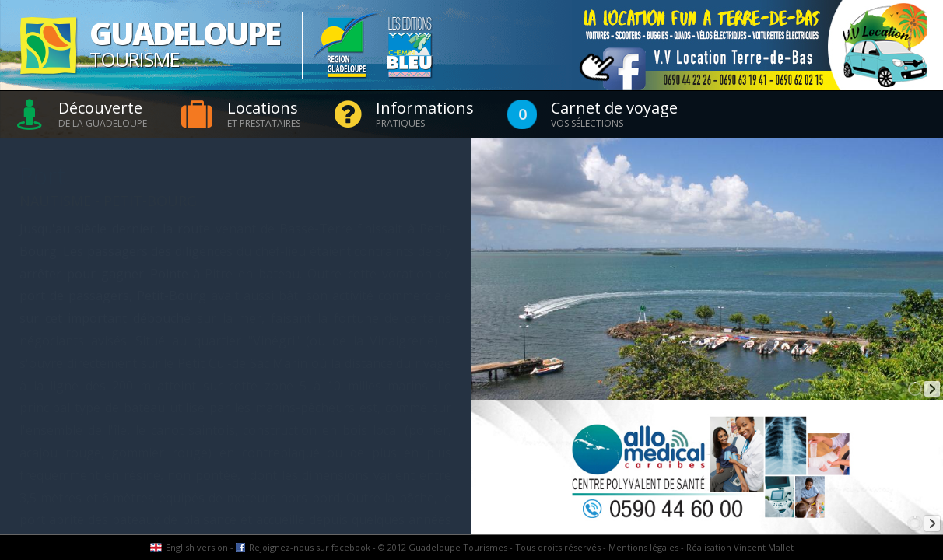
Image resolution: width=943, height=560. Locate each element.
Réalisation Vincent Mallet (740, 547)
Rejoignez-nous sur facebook (310, 547)
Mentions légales (643, 547)
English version (197, 547)
